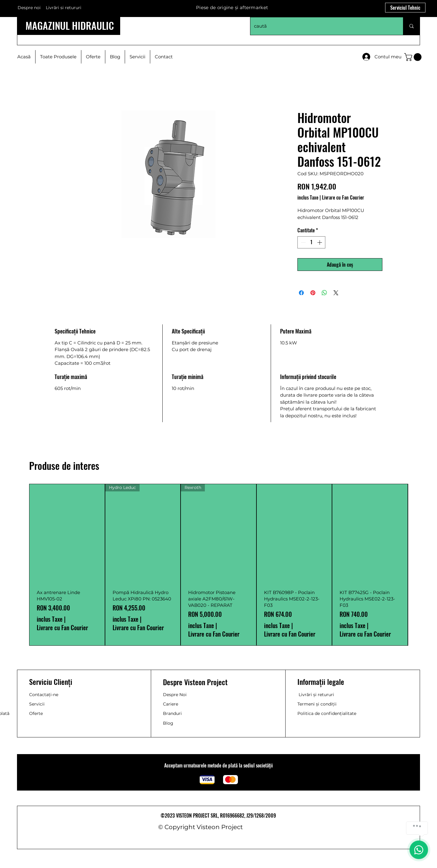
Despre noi (29, 8)
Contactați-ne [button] (44, 695)
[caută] (322, 26)
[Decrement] (303, 242)
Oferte (36, 713)
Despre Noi (175, 695)
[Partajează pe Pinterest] (313, 293)
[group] (218, 565)
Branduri (172, 713)
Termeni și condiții (317, 704)
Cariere (171, 704)
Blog (168, 723)
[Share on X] (336, 293)
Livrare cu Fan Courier (343, 197)
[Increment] (320, 242)
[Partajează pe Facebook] (301, 293)
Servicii (37, 704)
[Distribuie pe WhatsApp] (324, 293)
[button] (414, 57)
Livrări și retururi (316, 695)
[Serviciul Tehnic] (405, 8)
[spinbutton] (311, 242)
